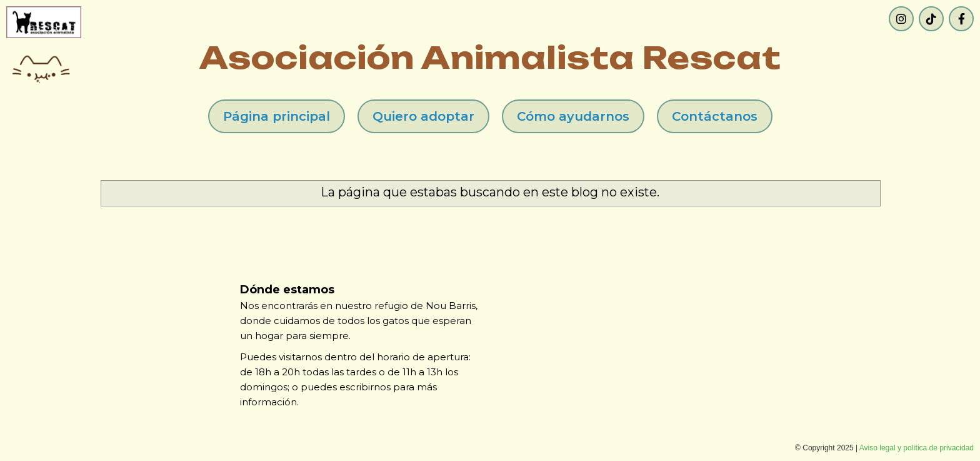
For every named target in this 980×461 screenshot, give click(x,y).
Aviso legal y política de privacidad (917, 448)
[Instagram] (901, 19)
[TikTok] (931, 19)
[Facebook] (961, 19)
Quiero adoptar (423, 116)
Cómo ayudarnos (573, 116)
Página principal (277, 116)
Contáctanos (715, 116)
